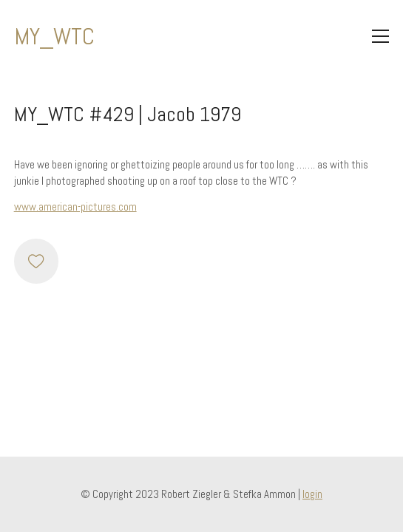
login (312, 494)
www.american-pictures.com (75, 207)
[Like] (36, 261)
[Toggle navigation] (380, 36)
